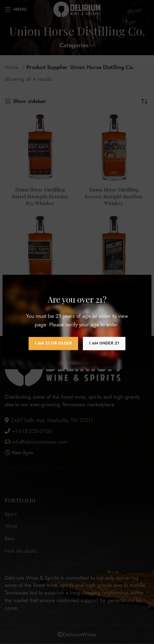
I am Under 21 (104, 343)
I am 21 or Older (53, 343)
